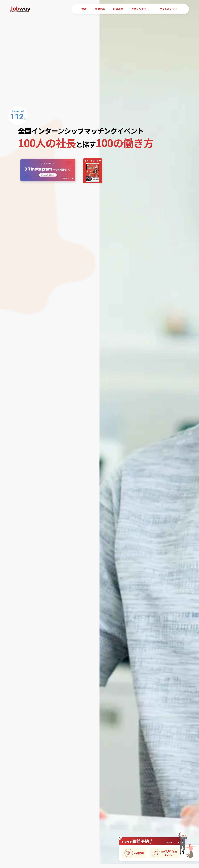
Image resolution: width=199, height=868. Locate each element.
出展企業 (118, 9)
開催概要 (100, 9)
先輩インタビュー (141, 9)
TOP (84, 9)
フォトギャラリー (169, 9)
